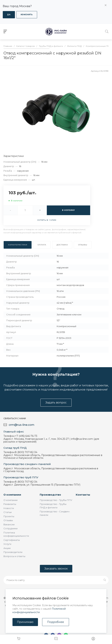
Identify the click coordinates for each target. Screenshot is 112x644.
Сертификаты (12, 540)
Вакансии (9, 524)
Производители (13, 552)
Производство (50, 495)
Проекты (9, 516)
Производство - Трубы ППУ (56, 500)
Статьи (8, 512)
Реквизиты (10, 504)
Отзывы (8, 520)
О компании (12, 495)
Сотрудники (10, 528)
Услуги (7, 544)
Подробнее (56, 622)
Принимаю (25, 622)
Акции (7, 548)
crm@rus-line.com (21, 425)
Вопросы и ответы (14, 556)
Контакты (83, 495)
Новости (9, 508)
